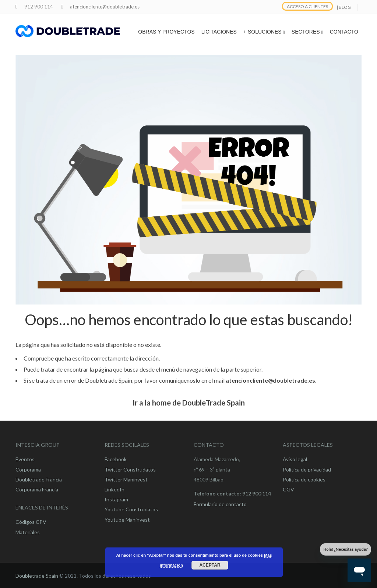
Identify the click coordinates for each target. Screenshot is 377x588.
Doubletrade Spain (37, 576)
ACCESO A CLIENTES (307, 6)
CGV (288, 489)
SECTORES (307, 32)
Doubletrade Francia (39, 479)
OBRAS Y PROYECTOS (166, 32)
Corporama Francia (37, 489)
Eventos (25, 459)
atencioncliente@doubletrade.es (105, 7)
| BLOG (344, 7)
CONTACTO (344, 32)
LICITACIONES (219, 32)
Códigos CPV (31, 522)
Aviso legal (295, 459)
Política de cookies (304, 479)
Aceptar (210, 565)
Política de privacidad (307, 469)
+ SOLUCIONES (264, 32)
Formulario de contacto (220, 504)
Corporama (28, 469)
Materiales (28, 532)
